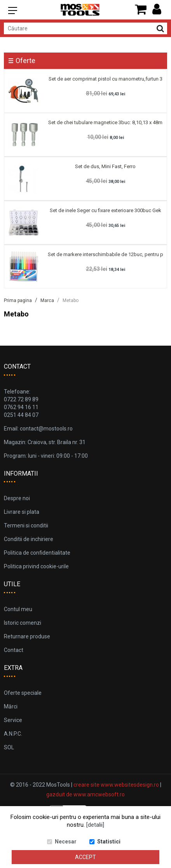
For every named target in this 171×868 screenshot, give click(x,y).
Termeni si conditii (26, 525)
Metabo (71, 300)
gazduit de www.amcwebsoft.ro (85, 794)
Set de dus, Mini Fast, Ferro (105, 166)
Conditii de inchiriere (29, 539)
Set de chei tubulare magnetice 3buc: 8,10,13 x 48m (105, 122)
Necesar (66, 842)
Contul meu (18, 609)
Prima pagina (18, 300)
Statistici (109, 842)
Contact (14, 650)
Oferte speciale (23, 693)
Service (13, 720)
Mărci (11, 706)
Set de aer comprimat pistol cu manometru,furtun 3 (106, 79)
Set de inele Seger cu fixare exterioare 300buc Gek (106, 210)
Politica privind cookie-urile (36, 566)
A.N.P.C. (13, 734)
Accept (85, 857)
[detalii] (95, 825)
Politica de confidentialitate (37, 553)
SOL (9, 747)
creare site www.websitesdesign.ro (116, 785)
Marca (47, 300)
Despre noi (17, 498)
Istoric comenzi (23, 623)
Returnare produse (27, 636)
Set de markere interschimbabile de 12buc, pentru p (106, 254)
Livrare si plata (22, 512)
